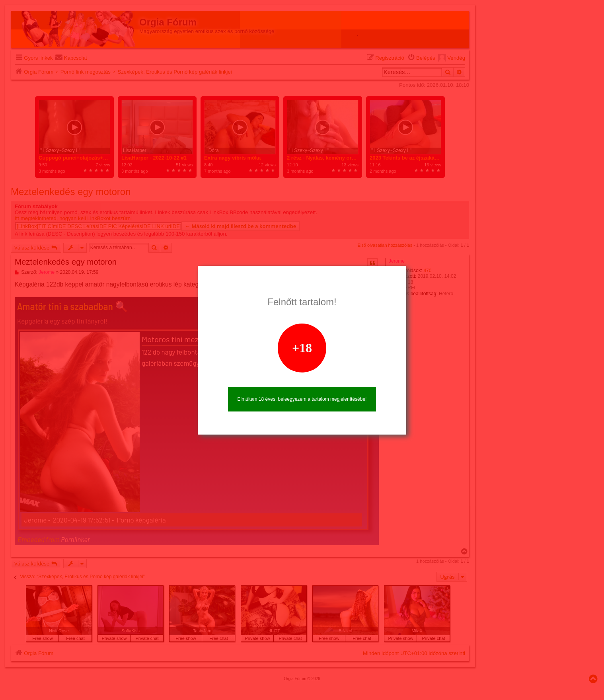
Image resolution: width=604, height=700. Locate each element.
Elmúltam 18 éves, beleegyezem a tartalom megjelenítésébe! (302, 399)
